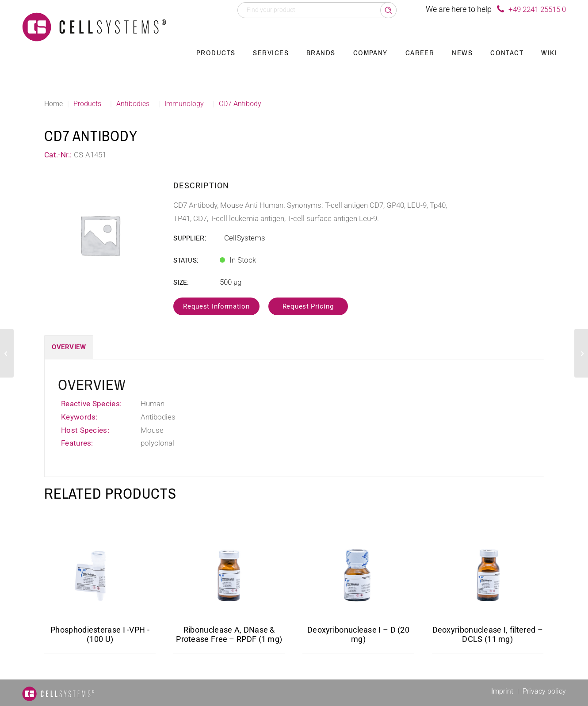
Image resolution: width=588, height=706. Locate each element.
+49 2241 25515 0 (537, 9)
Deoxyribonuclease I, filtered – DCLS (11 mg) (488, 634)
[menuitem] (216, 53)
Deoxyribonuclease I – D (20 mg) (358, 634)
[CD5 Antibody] (581, 353)
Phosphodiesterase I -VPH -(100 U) (100, 634)
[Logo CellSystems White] (94, 27)
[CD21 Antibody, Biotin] (7, 353)
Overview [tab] (69, 347)
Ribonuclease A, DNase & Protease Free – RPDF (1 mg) (229, 634)
